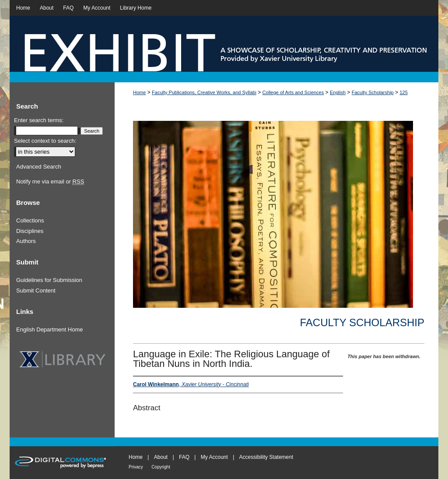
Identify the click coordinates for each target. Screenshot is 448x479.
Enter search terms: (39, 120)
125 (403, 92)
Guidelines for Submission (49, 280)
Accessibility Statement (266, 457)
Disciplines (30, 231)
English (338, 92)
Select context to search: (45, 141)
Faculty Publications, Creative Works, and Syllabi (204, 92)
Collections (30, 220)
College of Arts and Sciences (293, 92)
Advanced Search (39, 167)
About (161, 457)
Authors (26, 241)
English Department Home (49, 329)
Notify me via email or (50, 182)
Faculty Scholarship (373, 92)
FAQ (184, 457)
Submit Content (36, 291)
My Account (214, 457)
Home (139, 92)
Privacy (136, 467)
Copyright (161, 467)
